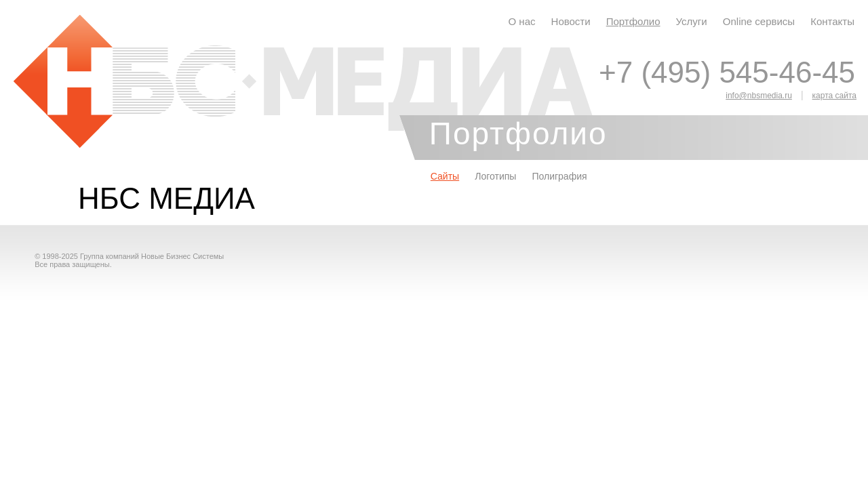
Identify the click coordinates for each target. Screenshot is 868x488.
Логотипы (495, 176)
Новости (571, 21)
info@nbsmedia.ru (759, 96)
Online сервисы (759, 21)
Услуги (692, 21)
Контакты (832, 21)
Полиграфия (559, 176)
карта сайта (834, 96)
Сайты (445, 176)
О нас (522, 21)
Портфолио (633, 21)
